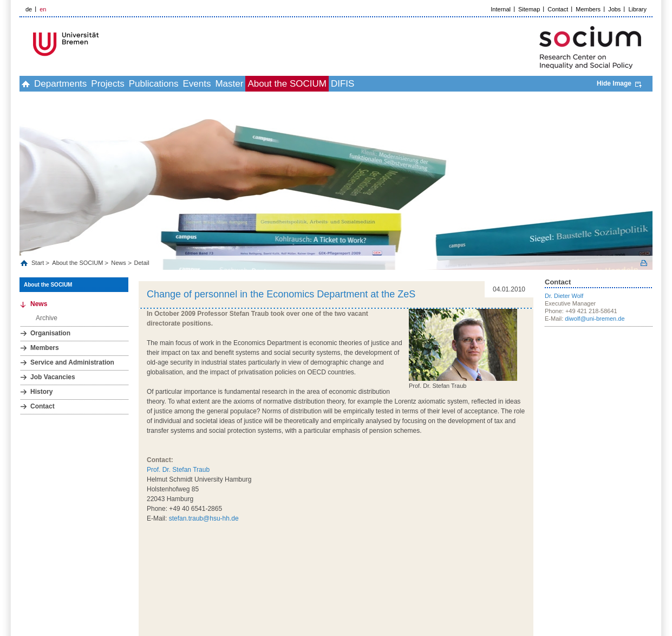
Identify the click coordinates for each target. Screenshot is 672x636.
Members (588, 9)
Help (601, 572)
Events (250, 84)
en (43, 9)
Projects (137, 84)
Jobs (614, 9)
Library (637, 9)
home (32, 84)
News (119, 263)
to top (526, 553)
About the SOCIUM (364, 84)
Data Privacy (572, 572)
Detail (142, 263)
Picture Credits (634, 572)
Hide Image (614, 83)
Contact (558, 9)
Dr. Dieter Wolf (564, 296)
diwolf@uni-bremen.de (595, 319)
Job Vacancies (53, 377)
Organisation (50, 333)
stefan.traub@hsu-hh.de (204, 518)
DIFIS (432, 84)
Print (644, 263)
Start (38, 263)
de (29, 9)
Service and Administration (72, 362)
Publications (195, 84)
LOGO (102, 44)
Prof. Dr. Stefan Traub (178, 470)
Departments (78, 84)
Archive (47, 318)
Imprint (539, 572)
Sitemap (529, 9)
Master (295, 84)
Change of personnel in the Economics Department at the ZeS (281, 294)
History (41, 392)
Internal (501, 9)
